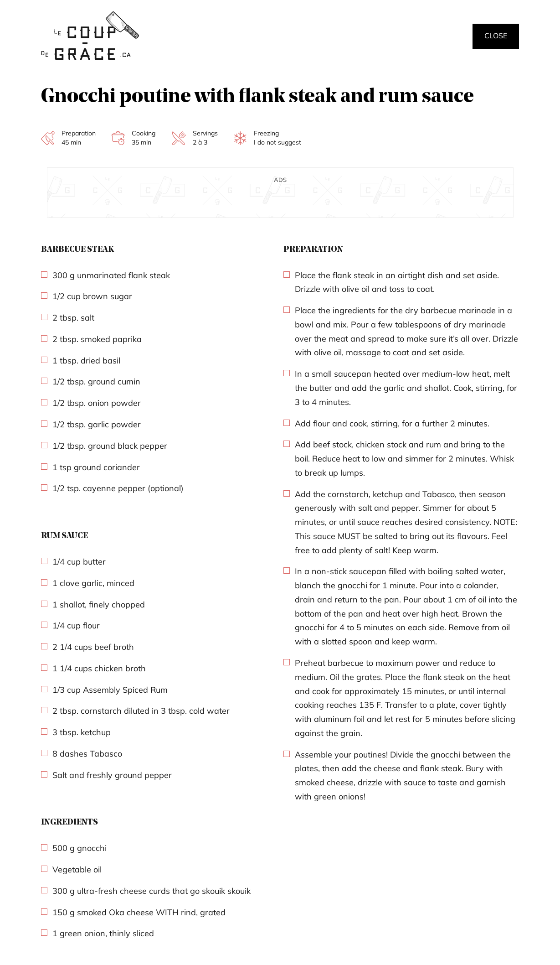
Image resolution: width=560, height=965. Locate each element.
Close (496, 36)
